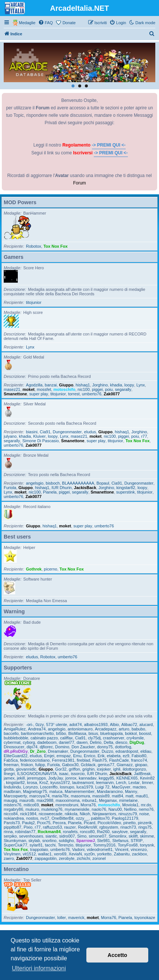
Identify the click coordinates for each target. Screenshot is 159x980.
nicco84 (11, 814)
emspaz (64, 756)
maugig (10, 800)
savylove (120, 832)
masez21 (12, 389)
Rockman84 (49, 832)
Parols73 (12, 823)
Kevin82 (148, 778)
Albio (115, 724)
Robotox (34, 246)
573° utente (56, 724)
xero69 (60, 854)
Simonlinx (117, 836)
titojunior (34, 302)
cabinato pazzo (44, 738)
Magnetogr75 (35, 791)
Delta (109, 742)
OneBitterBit (62, 818)
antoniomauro (80, 729)
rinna (8, 832)
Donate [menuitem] (69, 23)
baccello (11, 733)
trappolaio (39, 849)
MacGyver (121, 787)
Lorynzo (31, 787)
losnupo (67, 787)
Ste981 (104, 841)
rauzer (70, 827)
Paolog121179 (125, 818)
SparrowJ (86, 841)
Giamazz (125, 765)
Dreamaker (58, 751)
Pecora (59, 823)
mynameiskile (77, 809)
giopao (141, 765)
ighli (117, 769)
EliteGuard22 (16, 756)
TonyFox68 (128, 845)
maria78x (60, 796)
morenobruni (67, 805)
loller (61, 918)
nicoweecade (50, 814)
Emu (77, 756)
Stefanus (120, 841)
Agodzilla (34, 385)
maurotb (27, 800)
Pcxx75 (44, 823)
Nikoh (85, 814)
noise (144, 814)
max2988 (45, 800)
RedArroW (87, 827)
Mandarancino (110, 791)
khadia (116, 385)
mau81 (142, 796)
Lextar (134, 783)
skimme (147, 836)
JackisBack (85, 488)
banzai (51, 385)
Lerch (121, 783)
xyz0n (90, 854)
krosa (32, 783)
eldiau (146, 751)
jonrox (71, 778)
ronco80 (87, 832)
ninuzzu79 (128, 814)
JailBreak (142, 774)
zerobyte (67, 858)
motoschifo (64, 389)
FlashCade (119, 760)
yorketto (104, 854)
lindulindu (12, 787)
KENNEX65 (127, 778)
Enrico (90, 756)
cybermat (12, 742)
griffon (74, 769)
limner (148, 783)
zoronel (99, 858)
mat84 (118, 796)
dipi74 (32, 747)
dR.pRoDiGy (16, 751)
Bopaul (103, 483)
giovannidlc (26, 769)
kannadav (87, 778)
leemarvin (105, 783)
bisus (93, 733)
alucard (146, 724)
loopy (129, 385)
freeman (11, 765)
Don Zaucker (83, 747)
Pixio (28, 827)
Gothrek (34, 569)
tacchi (50, 845)
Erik (101, 756)
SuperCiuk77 (16, 845)
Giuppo (66, 385)
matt (129, 796)
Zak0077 (112, 394)
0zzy (40, 724)
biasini (32, 432)
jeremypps (37, 778)
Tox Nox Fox (55, 246)
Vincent (122, 849)
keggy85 (106, 778)
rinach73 (128, 827)
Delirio (95, 742)
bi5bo (61, 733)
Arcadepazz (106, 729)
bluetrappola (112, 733)
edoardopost (127, 751)
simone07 (97, 836)
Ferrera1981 (63, 760)
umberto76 (92, 394)
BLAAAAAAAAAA (78, 483)
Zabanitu (122, 854)
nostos (32, 818)
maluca (56, 791)
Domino (62, 747)
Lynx (30, 347)
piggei (97, 389)
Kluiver (40, 436)
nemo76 (146, 809)
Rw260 (103, 832)
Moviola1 (130, 805)
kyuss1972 (60, 783)
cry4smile (135, 738)
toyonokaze (145, 918)
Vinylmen (12, 854)
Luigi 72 (102, 787)
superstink (126, 492)
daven (82, 742)
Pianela (50, 492)
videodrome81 (100, 849)
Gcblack (88, 765)
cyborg (29, 742)
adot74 (76, 724)
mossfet (44, 389)
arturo (124, 729)
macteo (139, 787)
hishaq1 (83, 385)
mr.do (146, 805)
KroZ (44, 783)
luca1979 (85, 787)
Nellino (130, 809)
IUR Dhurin (62, 488)
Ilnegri (9, 774)
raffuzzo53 (52, 827)
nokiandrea (14, 818)
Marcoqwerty (15, 796)
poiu (109, 389)
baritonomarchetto (37, 733)
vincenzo (139, 849)
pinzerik (145, 823)
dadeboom (47, 742)
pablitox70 (100, 818)
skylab (34, 841)
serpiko (10, 836)
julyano (10, 436)
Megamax (108, 800)
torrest (74, 394)
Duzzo (107, 751)
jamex (9, 778)
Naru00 (115, 809)
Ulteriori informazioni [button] (39, 968)
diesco (122, 742)
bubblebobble (16, 738)
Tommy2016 (105, 845)
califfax (66, 738)
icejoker (104, 769)
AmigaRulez (15, 729)
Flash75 (100, 760)
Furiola (10, 488)
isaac (64, 774)
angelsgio (35, 483)
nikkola (71, 814)
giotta (9, 769)
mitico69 (31, 805)
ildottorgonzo (134, 769)
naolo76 (99, 809)
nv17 (45, 818)
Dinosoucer (14, 747)
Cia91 (45, 432)
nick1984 (28, 814)
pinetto (130, 823)
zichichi (83, 858)
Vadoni (78, 849)
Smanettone (15, 394)
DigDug (137, 742)
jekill (21, 778)
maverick (76, 918)
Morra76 (88, 805)
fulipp (40, 765)
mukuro (32, 809)
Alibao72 (129, 724)
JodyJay (56, 778)
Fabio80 (139, 756)
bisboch (53, 483)
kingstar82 (126, 488)
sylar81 (36, 845)
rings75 (145, 827)
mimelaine (128, 800)
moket (29, 389)
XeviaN (75, 854)
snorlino (49, 841)
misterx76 (13, 805)
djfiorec (46, 747)
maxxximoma (68, 800)
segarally (123, 389)
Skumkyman (15, 841)
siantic (51, 836)
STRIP (137, 841)
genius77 (106, 765)
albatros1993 (96, 724)
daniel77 (67, 742)
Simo (82, 836)
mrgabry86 (14, 809)
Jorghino (100, 385)
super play (39, 394)
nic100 (83, 389)
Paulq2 (29, 823)
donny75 (105, 747)
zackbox (139, 854)
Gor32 (61, 769)
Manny (131, 791)
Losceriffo (49, 787)
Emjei (49, 756)
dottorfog (123, 747)
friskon (27, 765)
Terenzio (66, 845)
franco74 (139, 760)
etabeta (114, 756)
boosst (145, 733)
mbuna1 (89, 800)
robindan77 (25, 832)
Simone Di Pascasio (40, 441)
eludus (90, 432)
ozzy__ (82, 818)
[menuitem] (46, 23)
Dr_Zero (38, 751)
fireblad (83, 760)
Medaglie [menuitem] (27, 23)
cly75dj (94, 738)
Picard (90, 823)
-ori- (30, 724)
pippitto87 (13, 827)
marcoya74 (39, 796)
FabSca (11, 760)
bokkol (131, 733)
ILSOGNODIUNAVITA (37, 774)
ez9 (126, 756)
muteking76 (52, 809)
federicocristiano (35, 760)
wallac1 (45, 854)
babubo (138, 729)
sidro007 (67, 836)
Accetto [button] (117, 955)
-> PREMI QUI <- (109, 145)
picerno (50, 569)
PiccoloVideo (109, 823)
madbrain (12, 791)
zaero (9, 858)
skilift (133, 836)
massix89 (101, 796)
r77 (144, 436)
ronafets (70, 832)
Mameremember (80, 791)
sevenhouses (31, 836)
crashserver (114, 738)
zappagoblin (45, 858)
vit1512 (29, 854)
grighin (88, 769)
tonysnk (147, 845)
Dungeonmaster (67, 432)
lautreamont (83, 783)
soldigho (67, 841)
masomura (80, 796)
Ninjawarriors (104, 814)
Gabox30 (70, 765)
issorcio (78, 774)
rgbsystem (109, 827)
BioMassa (77, 733)
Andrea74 (37, 729)
